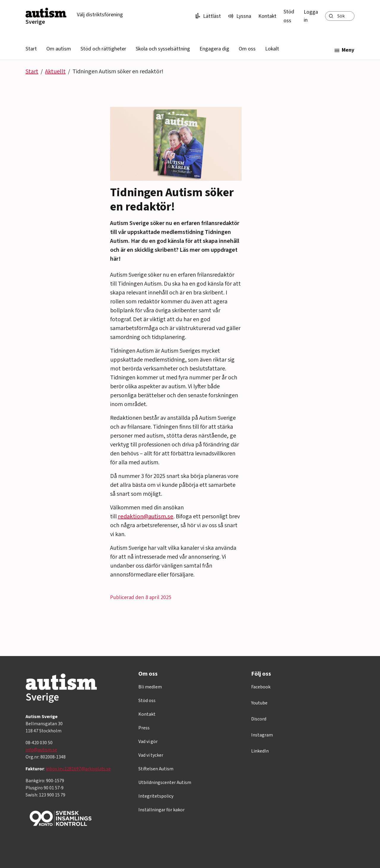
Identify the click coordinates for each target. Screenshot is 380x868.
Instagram (262, 735)
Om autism (59, 49)
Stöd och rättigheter (103, 49)
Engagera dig (214, 49)
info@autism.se (41, 750)
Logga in (311, 16)
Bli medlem (150, 687)
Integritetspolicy (156, 796)
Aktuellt (55, 72)
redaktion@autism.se (146, 517)
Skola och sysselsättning (163, 49)
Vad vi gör (148, 742)
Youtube (259, 703)
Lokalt (272, 49)
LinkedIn (260, 751)
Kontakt (267, 16)
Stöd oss (147, 701)
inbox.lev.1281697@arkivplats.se (78, 769)
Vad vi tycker (151, 755)
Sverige (35, 22)
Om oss (247, 49)
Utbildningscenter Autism (165, 783)
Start (31, 49)
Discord (259, 719)
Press (144, 728)
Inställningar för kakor (161, 810)
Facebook (261, 687)
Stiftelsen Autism (156, 769)
